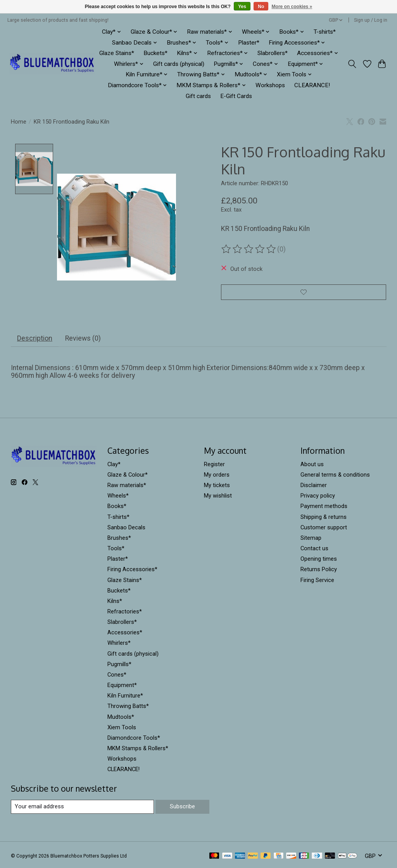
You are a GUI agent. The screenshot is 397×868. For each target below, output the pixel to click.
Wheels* (118, 497)
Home (19, 122)
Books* (117, 508)
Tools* (116, 550)
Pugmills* (119, 666)
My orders (217, 476)
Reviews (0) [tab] (83, 340)
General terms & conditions (335, 476)
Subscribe (182, 808)
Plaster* (249, 43)
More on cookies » (292, 7)
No (261, 7)
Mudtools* (121, 718)
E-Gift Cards (236, 96)
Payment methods (324, 508)
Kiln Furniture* (125, 697)
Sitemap (311, 539)
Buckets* (155, 53)
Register (214, 466)
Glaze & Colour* (128, 476)
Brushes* (119, 539)
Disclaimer (314, 487)
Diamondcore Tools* (134, 739)
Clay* (114, 466)
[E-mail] (82, 808)
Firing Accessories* (132, 571)
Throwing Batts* (128, 708)
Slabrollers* (273, 53)
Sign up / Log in (371, 20)
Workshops (270, 85)
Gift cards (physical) (179, 64)
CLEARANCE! (312, 85)
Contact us (314, 550)
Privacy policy (318, 497)
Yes (242, 7)
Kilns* (115, 603)
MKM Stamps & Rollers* (138, 750)
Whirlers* (119, 644)
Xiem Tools (122, 729)
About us (312, 466)
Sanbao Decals (126, 529)
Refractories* (125, 613)
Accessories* (125, 634)
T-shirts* (325, 32)
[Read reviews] (249, 249)
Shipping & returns (324, 518)
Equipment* (122, 687)
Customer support (324, 529)
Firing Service (317, 581)
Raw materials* (127, 487)
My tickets (217, 487)
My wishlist (218, 497)
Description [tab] (35, 340)
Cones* (117, 676)
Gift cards (198, 96)
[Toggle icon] (352, 64)
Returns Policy (319, 571)
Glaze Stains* (117, 53)
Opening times (319, 560)
